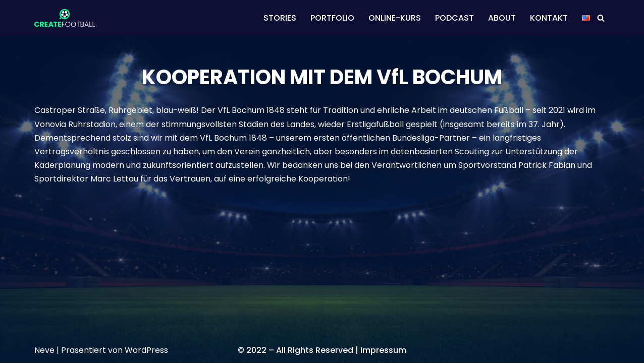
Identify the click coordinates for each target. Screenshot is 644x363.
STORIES (280, 18)
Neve (44, 350)
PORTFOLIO (332, 18)
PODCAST (454, 18)
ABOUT (502, 18)
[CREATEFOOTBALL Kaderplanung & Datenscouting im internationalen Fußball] (65, 18)
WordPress (146, 350)
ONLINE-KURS (395, 18)
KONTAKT (549, 18)
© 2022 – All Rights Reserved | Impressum (322, 350)
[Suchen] (601, 18)
